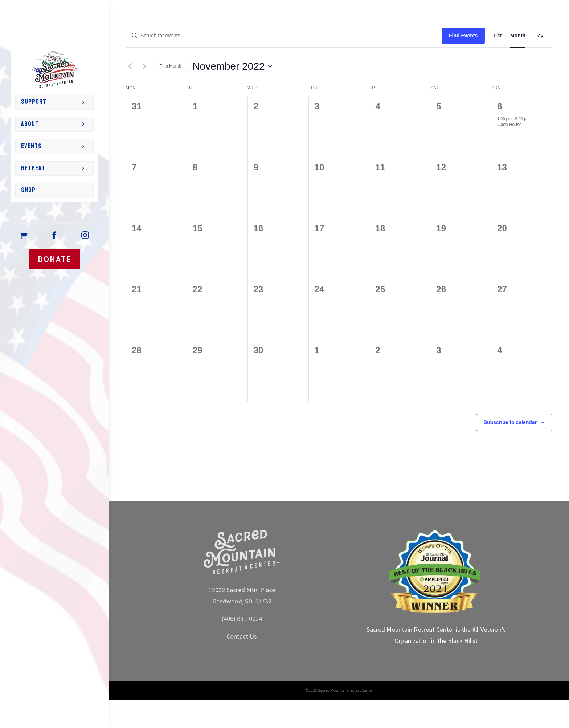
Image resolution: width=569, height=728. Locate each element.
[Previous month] (130, 66)
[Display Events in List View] (498, 36)
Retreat (33, 168)
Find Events (463, 36)
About (30, 124)
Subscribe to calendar (510, 422)
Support (34, 102)
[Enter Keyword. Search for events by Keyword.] (284, 36)
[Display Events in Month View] (518, 36)
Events (31, 146)
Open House (509, 125)
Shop (28, 190)
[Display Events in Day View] (539, 36)
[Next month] (144, 66)
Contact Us (242, 636)
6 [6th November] (500, 106)
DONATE (55, 259)
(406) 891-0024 (242, 619)
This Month (170, 66)
